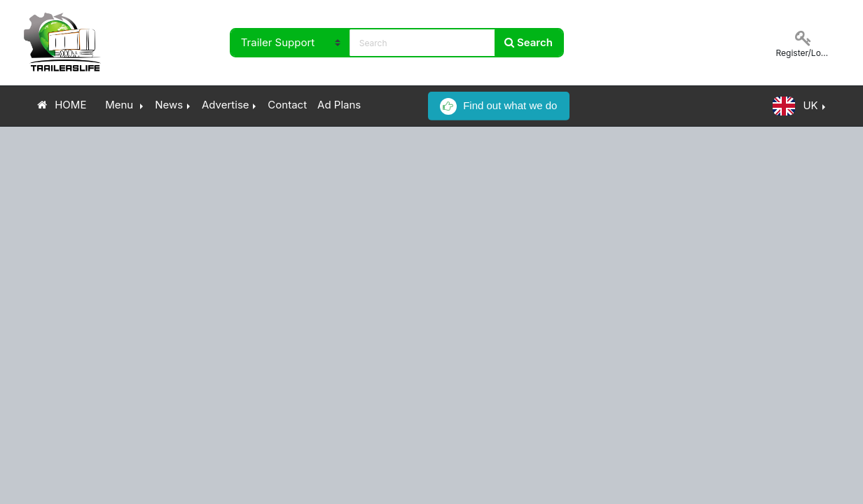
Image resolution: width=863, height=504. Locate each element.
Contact (287, 105)
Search (529, 42)
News (169, 105)
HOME (62, 105)
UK (795, 106)
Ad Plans (339, 105)
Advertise (226, 105)
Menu (119, 105)
